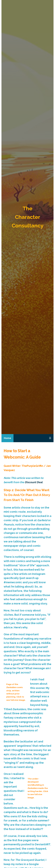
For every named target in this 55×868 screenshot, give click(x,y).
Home (7, 438)
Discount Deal (34, 482)
